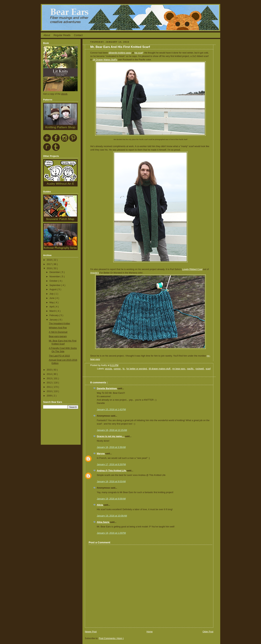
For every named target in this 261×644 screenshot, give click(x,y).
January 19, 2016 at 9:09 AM (111, 499)
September (55, 285)
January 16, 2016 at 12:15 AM (112, 430)
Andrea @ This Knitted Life (112, 471)
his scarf (139, 53)
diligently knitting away (120, 53)
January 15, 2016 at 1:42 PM (111, 410)
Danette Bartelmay (107, 388)
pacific (191, 369)
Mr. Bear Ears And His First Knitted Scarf (120, 47)
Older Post (208, 632)
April (52, 307)
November (55, 277)
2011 (50, 387)
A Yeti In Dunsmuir (58, 332)
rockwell (200, 369)
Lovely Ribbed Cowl (192, 269)
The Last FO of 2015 (59, 356)
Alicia (100, 505)
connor (117, 369)
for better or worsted (137, 369)
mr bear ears (179, 369)
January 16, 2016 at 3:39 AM (111, 447)
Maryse (101, 454)
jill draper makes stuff (160, 369)
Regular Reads (62, 35)
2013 (50, 378)
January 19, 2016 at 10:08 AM (112, 516)
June (52, 298)
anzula (109, 369)
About (47, 35)
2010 (50, 391)
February (54, 315)
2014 (50, 374)
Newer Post (91, 632)
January (54, 320)
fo (124, 369)
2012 (50, 383)
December (55, 272)
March (53, 311)
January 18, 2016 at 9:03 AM (111, 482)
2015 (50, 370)
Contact (78, 35)
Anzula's (95, 273)
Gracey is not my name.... (111, 436)
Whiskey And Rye (58, 328)
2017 (50, 264)
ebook (64, 94)
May (52, 303)
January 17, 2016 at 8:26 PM (111, 464)
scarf (208, 369)
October (54, 281)
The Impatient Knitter (60, 324)
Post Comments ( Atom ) (111, 638)
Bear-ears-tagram (58, 336)
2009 (50, 396)
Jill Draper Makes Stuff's (105, 60)
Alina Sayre (103, 522)
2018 (50, 260)
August (53, 289)
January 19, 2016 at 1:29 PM (111, 533)
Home (150, 632)
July (52, 294)
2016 (50, 268)
